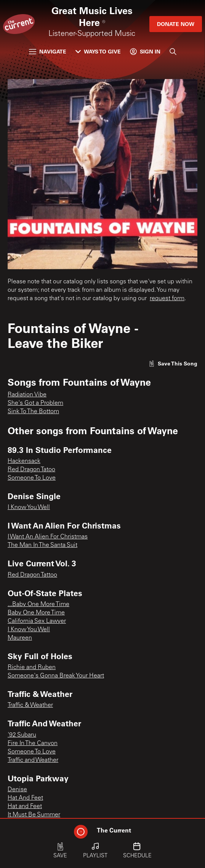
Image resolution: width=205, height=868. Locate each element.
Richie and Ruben (32, 668)
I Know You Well (29, 508)
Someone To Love (32, 478)
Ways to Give (98, 51)
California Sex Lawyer (37, 621)
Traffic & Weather (30, 705)
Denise (17, 790)
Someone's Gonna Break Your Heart (56, 676)
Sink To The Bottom (33, 412)
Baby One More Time (36, 613)
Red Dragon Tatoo (31, 470)
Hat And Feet (25, 798)
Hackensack (24, 461)
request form (167, 299)
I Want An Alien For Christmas (48, 537)
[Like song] (173, 363)
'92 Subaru (22, 735)
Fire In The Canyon (33, 744)
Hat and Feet (25, 807)
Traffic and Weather (33, 760)
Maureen (20, 638)
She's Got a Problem (35, 403)
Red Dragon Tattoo (32, 575)
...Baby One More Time (38, 605)
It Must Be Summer (34, 815)
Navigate (48, 51)
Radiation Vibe (27, 395)
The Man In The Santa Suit (42, 545)
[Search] (173, 52)
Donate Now (176, 24)
